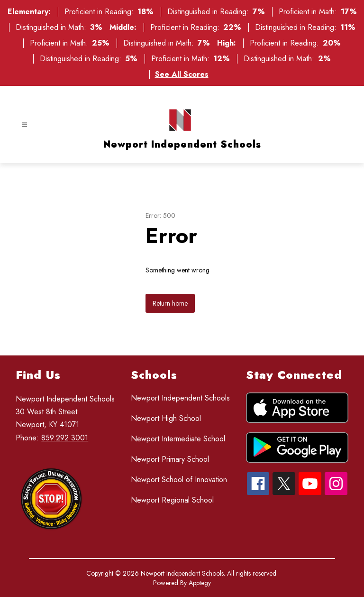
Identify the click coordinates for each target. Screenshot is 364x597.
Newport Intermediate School (178, 439)
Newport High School (166, 418)
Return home (170, 303)
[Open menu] (24, 125)
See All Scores (182, 74)
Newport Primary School (170, 459)
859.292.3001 (65, 438)
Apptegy (200, 583)
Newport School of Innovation (179, 480)
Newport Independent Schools (180, 398)
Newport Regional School (172, 500)
